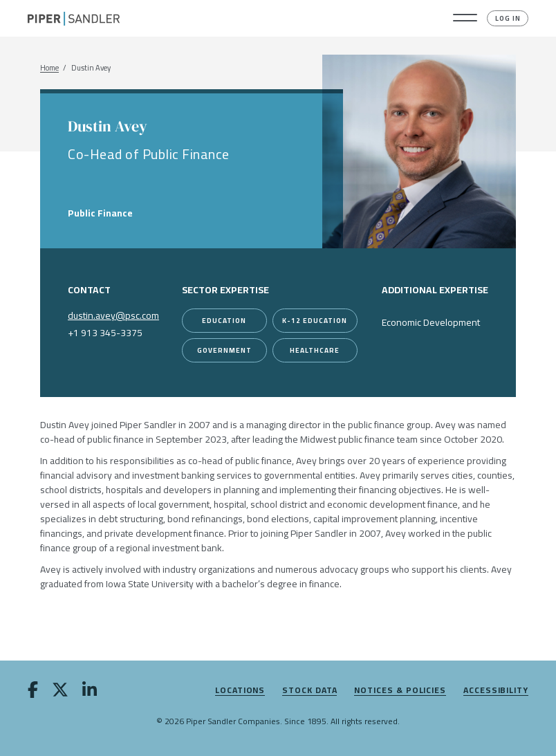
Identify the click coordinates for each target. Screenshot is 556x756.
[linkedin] (90, 692)
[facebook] (33, 692)
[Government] (224, 350)
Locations (240, 691)
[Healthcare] (315, 350)
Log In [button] (508, 18)
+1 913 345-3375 (105, 333)
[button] (465, 19)
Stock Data (309, 691)
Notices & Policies (400, 691)
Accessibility (496, 691)
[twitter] (60, 692)
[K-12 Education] (315, 321)
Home (49, 68)
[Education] (224, 321)
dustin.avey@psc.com (113, 315)
